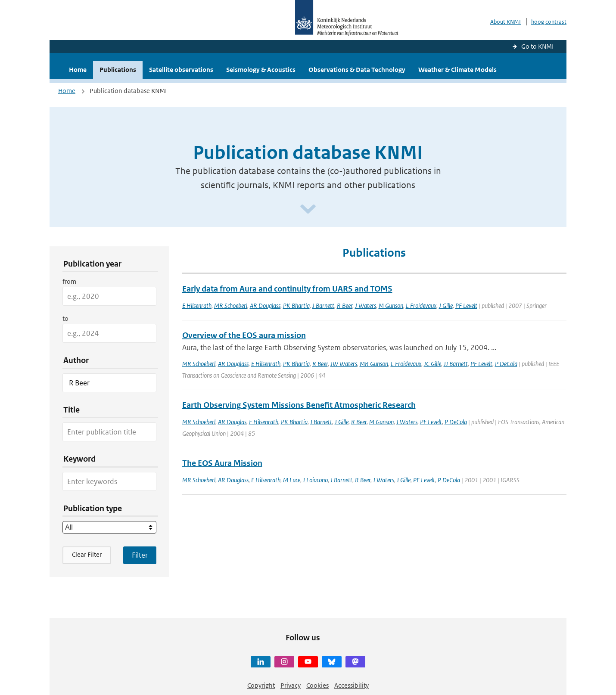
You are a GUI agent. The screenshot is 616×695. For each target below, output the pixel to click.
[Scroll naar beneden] (308, 209)
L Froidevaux (421, 306)
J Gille (446, 306)
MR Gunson (374, 364)
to (65, 318)
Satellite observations (181, 70)
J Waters (366, 306)
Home (78, 70)
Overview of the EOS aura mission (244, 335)
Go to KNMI (537, 46)
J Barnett (323, 306)
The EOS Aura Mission (222, 463)
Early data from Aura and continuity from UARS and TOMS (287, 289)
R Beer (345, 306)
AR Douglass (265, 306)
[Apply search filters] (140, 555)
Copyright (261, 685)
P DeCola (506, 364)
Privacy (291, 685)
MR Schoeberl (231, 306)
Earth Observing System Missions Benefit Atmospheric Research (299, 405)
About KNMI (506, 22)
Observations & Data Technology (357, 70)
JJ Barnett (456, 364)
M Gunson (391, 306)
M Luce (292, 480)
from (69, 281)
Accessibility (352, 685)
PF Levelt (466, 306)
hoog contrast (549, 22)
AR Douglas (232, 422)
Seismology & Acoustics (261, 70)
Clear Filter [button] (87, 554)
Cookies (317, 685)
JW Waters (344, 364)
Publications (118, 70)
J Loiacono (315, 480)
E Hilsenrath (197, 306)
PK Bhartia (296, 306)
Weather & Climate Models (457, 70)
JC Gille (432, 364)
